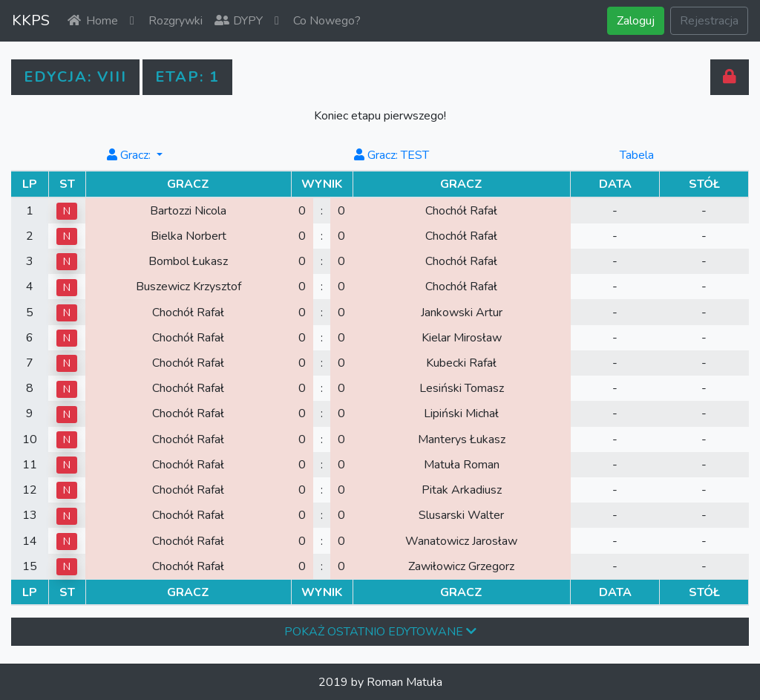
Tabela (637, 155)
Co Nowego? (318, 21)
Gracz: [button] (130, 155)
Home (93, 21)
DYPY (239, 21)
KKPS (31, 20)
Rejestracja (709, 21)
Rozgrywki (166, 21)
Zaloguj (636, 21)
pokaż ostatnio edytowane (380, 632)
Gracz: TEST (391, 155)
